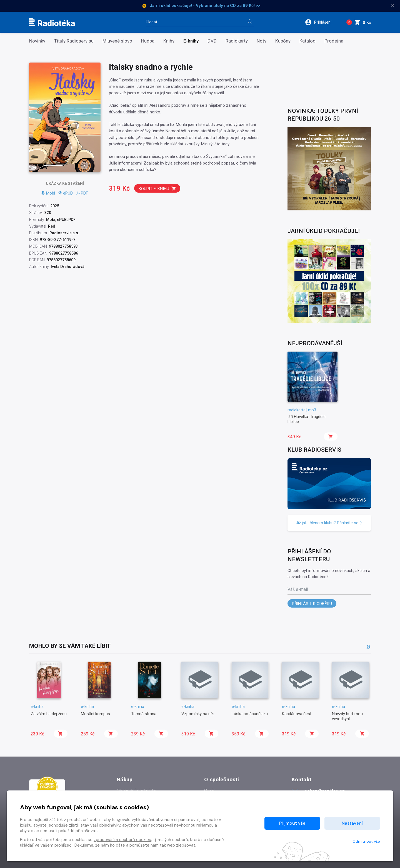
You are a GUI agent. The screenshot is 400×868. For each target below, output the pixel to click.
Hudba (148, 41)
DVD (212, 41)
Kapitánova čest (297, 714)
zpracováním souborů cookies (122, 840)
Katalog (307, 41)
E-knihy (191, 41)
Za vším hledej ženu (49, 714)
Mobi (48, 193)
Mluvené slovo (117, 41)
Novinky (37, 41)
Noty (262, 41)
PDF (82, 193)
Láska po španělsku (250, 714)
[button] (322, 22)
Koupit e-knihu (157, 189)
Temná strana (144, 714)
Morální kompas (95, 714)
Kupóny (283, 41)
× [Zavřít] (393, 6)
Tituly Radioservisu (74, 41)
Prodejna (334, 41)
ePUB (66, 193)
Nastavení (352, 823)
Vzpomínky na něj (197, 714)
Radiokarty (237, 41)
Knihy (169, 41)
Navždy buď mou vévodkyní (347, 716)
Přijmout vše (292, 823)
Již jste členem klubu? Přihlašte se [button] (329, 523)
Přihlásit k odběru (312, 604)
